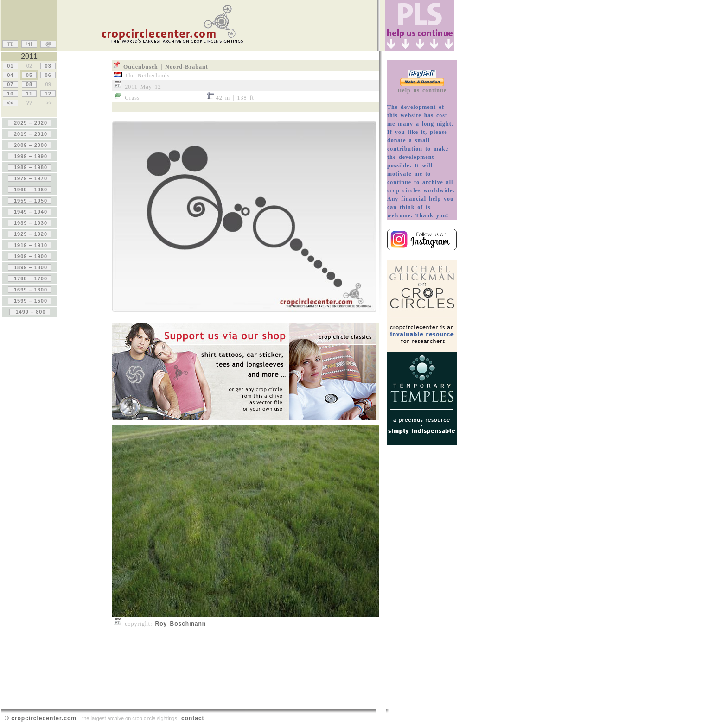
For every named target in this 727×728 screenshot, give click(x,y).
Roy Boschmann (181, 624)
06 (48, 75)
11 (29, 94)
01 (10, 66)
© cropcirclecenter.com (41, 718)
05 (29, 75)
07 (10, 84)
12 (48, 94)
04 (10, 75)
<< (10, 103)
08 (29, 84)
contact (193, 718)
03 (48, 66)
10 (10, 94)
